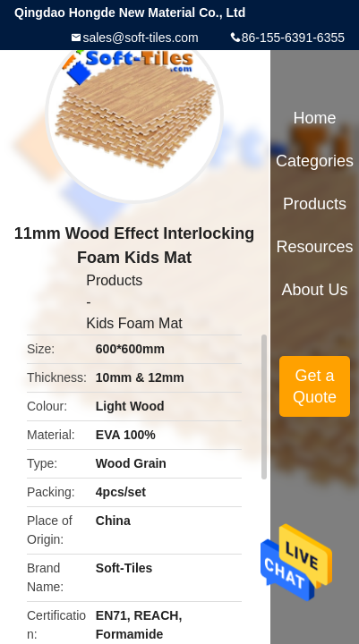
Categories (315, 161)
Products (114, 280)
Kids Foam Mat (134, 323)
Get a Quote (315, 386)
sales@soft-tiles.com (140, 38)
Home (315, 118)
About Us (315, 290)
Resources (315, 247)
